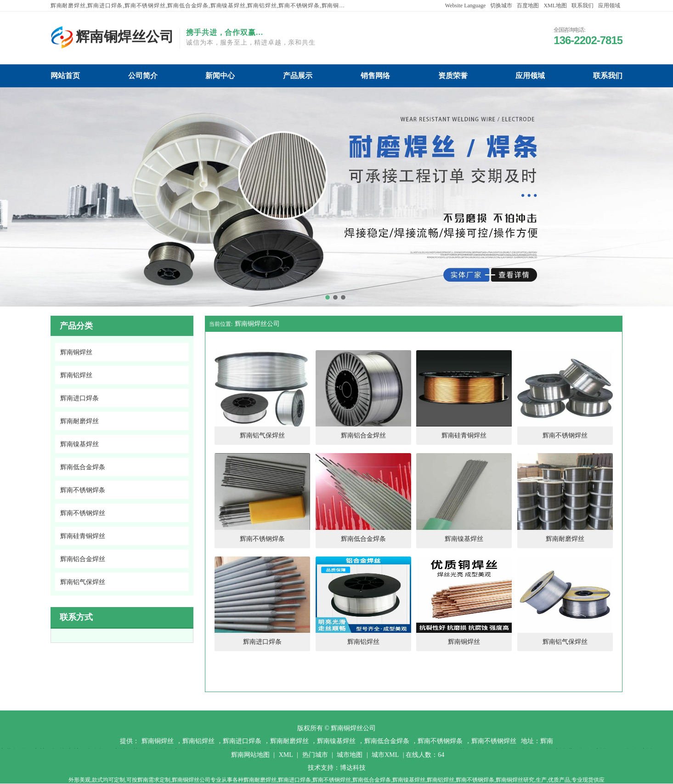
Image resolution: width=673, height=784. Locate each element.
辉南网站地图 (250, 755)
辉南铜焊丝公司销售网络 (375, 76)
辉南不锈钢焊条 (440, 741)
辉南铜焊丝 (158, 741)
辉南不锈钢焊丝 (494, 741)
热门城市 (315, 755)
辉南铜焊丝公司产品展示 (298, 76)
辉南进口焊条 (242, 741)
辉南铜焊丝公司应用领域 (530, 76)
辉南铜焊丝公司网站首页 (65, 76)
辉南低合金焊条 (387, 741)
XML (286, 755)
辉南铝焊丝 (198, 741)
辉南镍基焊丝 (336, 741)
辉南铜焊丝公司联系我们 (608, 76)
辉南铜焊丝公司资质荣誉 (453, 76)
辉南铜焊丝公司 (257, 324)
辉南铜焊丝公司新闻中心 (220, 76)
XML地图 (555, 6)
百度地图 (528, 6)
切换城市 (501, 6)
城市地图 (350, 755)
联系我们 (583, 6)
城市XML (385, 755)
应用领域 (609, 6)
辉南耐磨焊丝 (289, 741)
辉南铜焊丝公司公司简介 (143, 76)
